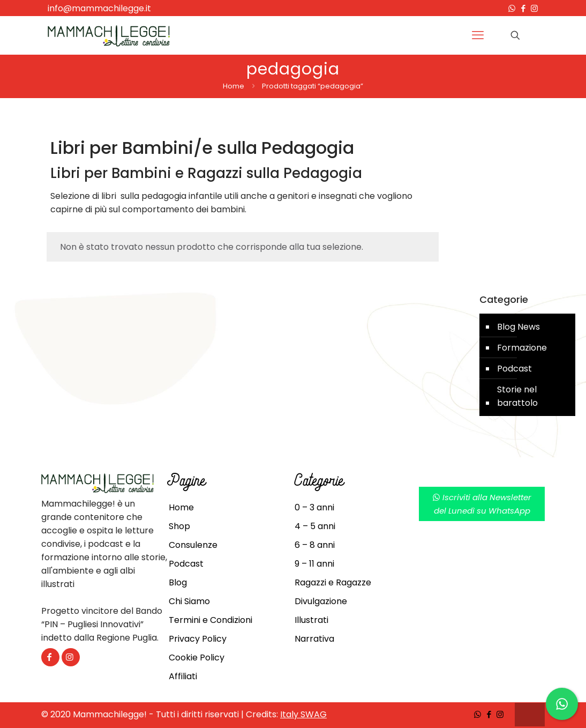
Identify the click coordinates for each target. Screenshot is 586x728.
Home (234, 86)
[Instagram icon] (534, 8)
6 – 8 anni (315, 545)
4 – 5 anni (315, 526)
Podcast (514, 369)
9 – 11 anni (314, 564)
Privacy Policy (198, 639)
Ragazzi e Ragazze (333, 582)
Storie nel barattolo (517, 396)
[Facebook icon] (523, 8)
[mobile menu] (478, 35)
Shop (179, 526)
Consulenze (193, 545)
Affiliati (183, 676)
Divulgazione (321, 601)
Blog (178, 582)
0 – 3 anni (314, 507)
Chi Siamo (189, 601)
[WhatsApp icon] (512, 8)
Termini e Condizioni (211, 620)
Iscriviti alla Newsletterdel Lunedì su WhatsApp (482, 504)
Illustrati (311, 620)
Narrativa (314, 639)
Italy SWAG (303, 714)
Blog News (519, 327)
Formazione (522, 348)
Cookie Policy (197, 658)
